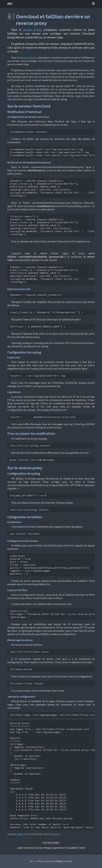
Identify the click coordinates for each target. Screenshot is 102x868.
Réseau (47, 848)
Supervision (59, 848)
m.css (69, 861)
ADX (10, 4)
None (39, 848)
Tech (82, 848)
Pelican (59, 861)
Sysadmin (55, 834)
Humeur (30, 848)
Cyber (20, 848)
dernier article (32, 30)
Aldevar (20, 834)
